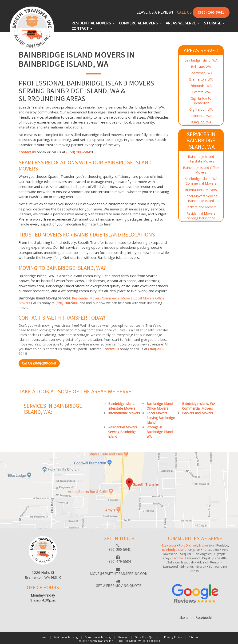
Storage (214, 23)
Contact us (27, 152)
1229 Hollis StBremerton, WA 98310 (43, 575)
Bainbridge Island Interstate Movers (201, 159)
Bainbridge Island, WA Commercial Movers (201, 181)
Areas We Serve (182, 23)
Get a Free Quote (146, 637)
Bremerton (206, 545)
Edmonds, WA (201, 86)
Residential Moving (66, 637)
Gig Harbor (169, 545)
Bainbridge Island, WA (201, 60)
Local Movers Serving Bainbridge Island (201, 198)
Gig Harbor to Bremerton (201, 101)
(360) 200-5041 (211, 12)
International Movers (201, 190)
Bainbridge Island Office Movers (201, 170)
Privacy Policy (173, 637)
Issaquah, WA (201, 122)
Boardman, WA (201, 73)
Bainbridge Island (174, 550)
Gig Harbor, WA (201, 109)
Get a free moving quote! (119, 586)
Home (43, 637)
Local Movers (144, 298)
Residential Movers (93, 23)
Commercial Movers (140, 23)
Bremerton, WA (201, 79)
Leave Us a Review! (155, 12)
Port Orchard (188, 545)
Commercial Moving (98, 637)
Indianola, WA (201, 116)
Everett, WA (201, 92)
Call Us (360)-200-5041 (39, 363)
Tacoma (177, 558)
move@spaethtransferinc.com (119, 574)
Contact (82, 28)
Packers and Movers (201, 207)
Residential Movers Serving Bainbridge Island (201, 218)
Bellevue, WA (201, 67)
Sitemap (194, 637)
